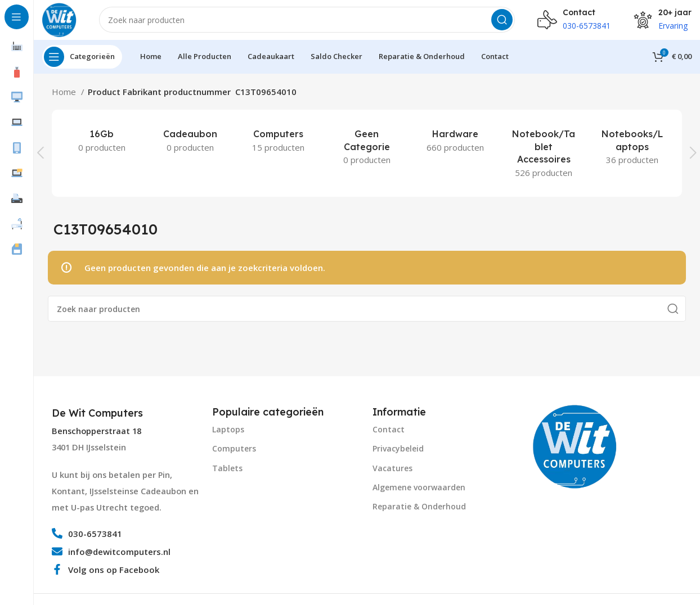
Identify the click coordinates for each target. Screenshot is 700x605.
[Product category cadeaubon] (190, 146)
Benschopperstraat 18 (97, 436)
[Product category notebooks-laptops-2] (632, 152)
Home (65, 97)
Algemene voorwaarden (419, 492)
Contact (389, 435)
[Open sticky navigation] (82, 62)
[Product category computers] (278, 146)
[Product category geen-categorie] (367, 152)
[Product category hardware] (456, 146)
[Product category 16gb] (102, 146)
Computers (234, 454)
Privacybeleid (398, 454)
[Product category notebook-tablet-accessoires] (544, 158)
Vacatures (392, 473)
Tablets (227, 473)
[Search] (309, 22)
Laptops (228, 435)
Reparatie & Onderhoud (419, 512)
